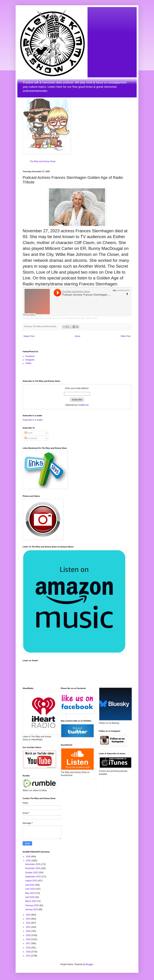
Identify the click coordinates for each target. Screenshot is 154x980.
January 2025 (32, 909)
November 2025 (33, 868)
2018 (29, 939)
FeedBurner (83, 405)
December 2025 (33, 864)
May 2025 (30, 893)
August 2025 (31, 881)
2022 (29, 923)
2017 (29, 943)
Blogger (90, 964)
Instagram (30, 360)
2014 (29, 956)
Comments (31, 438)
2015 (29, 952)
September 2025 (33, 877)
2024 (29, 915)
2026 (29, 857)
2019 (29, 935)
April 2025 (30, 897)
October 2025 (32, 873)
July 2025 (30, 885)
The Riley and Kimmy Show (43, 161)
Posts (29, 433)
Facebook (30, 356)
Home (78, 336)
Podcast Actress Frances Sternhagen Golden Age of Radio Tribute (71, 318)
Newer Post (29, 336)
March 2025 (31, 901)
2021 (29, 927)
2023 (29, 919)
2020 (29, 931)
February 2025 (32, 905)
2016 (29, 948)
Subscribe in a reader (33, 420)
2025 (29, 861)
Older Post (125, 336)
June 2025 (30, 889)
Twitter (28, 363)
